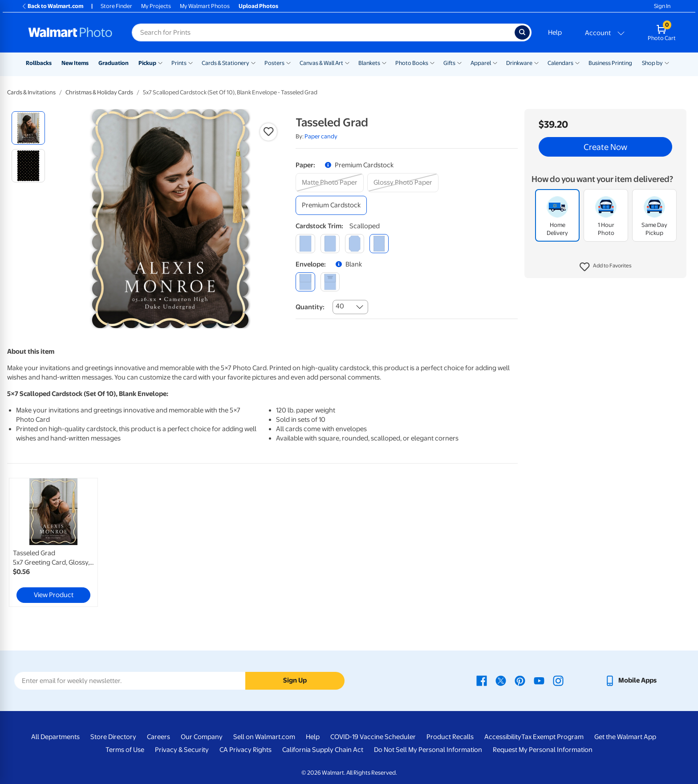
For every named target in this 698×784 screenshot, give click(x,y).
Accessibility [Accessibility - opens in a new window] (503, 737)
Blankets (369, 63)
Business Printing (610, 63)
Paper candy (321, 136)
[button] (606, 267)
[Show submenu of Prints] (191, 62)
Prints (179, 63)
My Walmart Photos (205, 6)
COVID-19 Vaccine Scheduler (373, 737)
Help (555, 32)
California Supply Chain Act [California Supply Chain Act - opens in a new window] (323, 750)
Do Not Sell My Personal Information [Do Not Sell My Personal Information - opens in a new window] (428, 750)
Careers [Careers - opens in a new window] (158, 737)
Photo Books (412, 63)
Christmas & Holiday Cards (99, 92)
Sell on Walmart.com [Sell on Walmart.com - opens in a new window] (264, 737)
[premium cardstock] (331, 205)
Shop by (652, 63)
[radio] (28, 128)
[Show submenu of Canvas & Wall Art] (347, 62)
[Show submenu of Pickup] (160, 62)
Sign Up (295, 680)
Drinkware (519, 63)
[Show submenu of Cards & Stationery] (253, 62)
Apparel (481, 63)
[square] (305, 244)
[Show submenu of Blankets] (384, 62)
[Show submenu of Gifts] (459, 62)
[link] (53, 542)
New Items (75, 63)
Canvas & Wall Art (321, 63)
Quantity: (310, 307)
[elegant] (355, 244)
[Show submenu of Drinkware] (536, 62)
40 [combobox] (340, 306)
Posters (274, 63)
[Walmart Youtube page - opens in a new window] (539, 680)
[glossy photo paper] (403, 183)
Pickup (147, 63)
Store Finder (116, 6)
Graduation (114, 63)
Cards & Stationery (225, 63)
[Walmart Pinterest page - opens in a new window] (520, 680)
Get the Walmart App (625, 737)
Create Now (605, 147)
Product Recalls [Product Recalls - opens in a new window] (450, 737)
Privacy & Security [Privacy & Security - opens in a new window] (182, 750)
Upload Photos (258, 6)
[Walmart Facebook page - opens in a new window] (482, 680)
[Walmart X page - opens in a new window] (501, 680)
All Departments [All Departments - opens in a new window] (55, 737)
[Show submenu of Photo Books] (432, 62)
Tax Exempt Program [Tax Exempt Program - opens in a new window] (552, 737)
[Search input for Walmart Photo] (323, 32)
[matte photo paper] (330, 183)
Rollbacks (39, 63)
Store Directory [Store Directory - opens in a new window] (113, 737)
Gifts (449, 63)
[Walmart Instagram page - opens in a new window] (558, 680)
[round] (330, 244)
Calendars (560, 63)
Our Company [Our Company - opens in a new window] (202, 737)
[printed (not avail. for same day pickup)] (330, 282)
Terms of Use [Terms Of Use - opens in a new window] (125, 750)
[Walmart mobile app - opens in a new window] (631, 680)
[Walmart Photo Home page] (70, 32)
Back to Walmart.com (52, 6)
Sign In (662, 6)
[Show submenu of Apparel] (495, 62)
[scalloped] (379, 244)
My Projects (156, 6)
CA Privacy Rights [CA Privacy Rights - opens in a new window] (246, 750)
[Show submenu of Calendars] (577, 62)
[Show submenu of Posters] (288, 62)
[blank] (305, 282)
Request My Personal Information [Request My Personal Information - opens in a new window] (543, 750)
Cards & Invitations (31, 92)
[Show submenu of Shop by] (667, 62)
